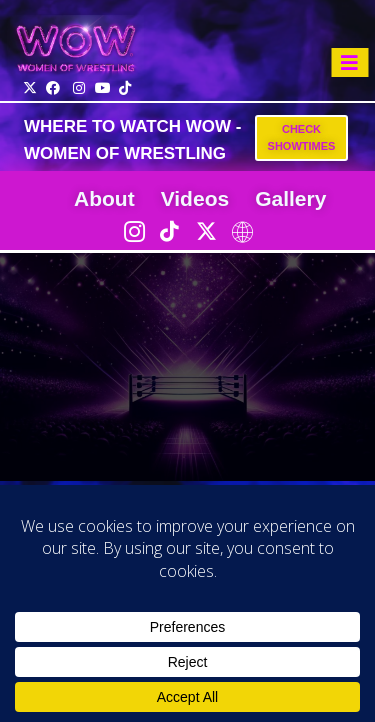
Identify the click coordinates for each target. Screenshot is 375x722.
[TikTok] (170, 231)
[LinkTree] (242, 231)
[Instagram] (134, 231)
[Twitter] (206, 231)
